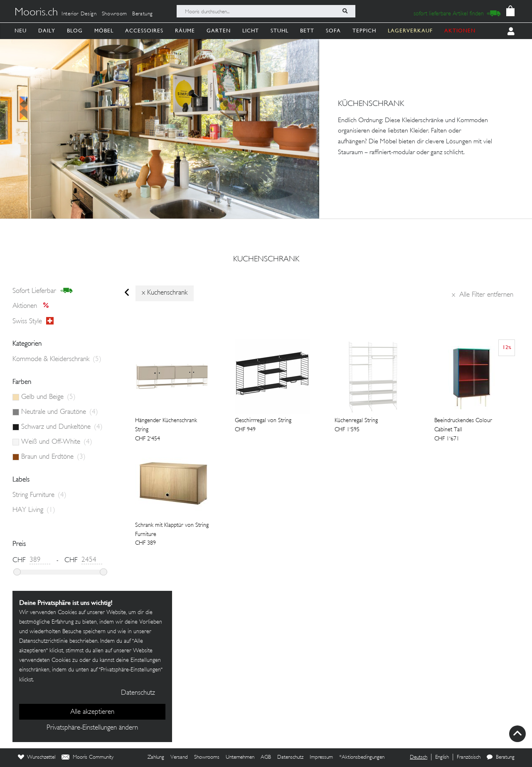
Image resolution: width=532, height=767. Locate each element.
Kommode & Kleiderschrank (57, 359)
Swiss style (33, 321)
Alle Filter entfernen (483, 295)
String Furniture (39, 495)
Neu (21, 31)
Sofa (333, 31)
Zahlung (156, 757)
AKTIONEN (460, 31)
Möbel (104, 31)
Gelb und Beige (48, 397)
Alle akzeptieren (92, 712)
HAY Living (34, 510)
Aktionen (33, 306)
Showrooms (207, 757)
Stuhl (280, 31)
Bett (307, 31)
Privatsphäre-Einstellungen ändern (92, 728)
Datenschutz (290, 757)
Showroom (115, 14)
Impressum (321, 757)
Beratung (143, 14)
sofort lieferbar (43, 291)
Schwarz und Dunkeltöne (62, 427)
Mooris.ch (36, 13)
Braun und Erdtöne (53, 457)
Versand (179, 757)
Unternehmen (240, 757)
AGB (266, 757)
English (442, 757)
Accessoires (144, 31)
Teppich (364, 31)
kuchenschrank (266, 260)
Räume (185, 31)
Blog (75, 31)
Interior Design (79, 14)
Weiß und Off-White (57, 442)
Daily (47, 31)
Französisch (469, 757)
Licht (251, 31)
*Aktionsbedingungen (362, 757)
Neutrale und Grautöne (60, 412)
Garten (219, 31)
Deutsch (419, 757)
